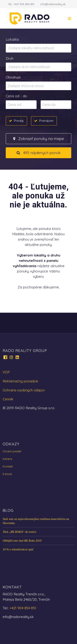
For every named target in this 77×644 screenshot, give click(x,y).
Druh (10, 58)
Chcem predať (12, 451)
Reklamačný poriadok (20, 381)
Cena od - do (16, 96)
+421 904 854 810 (24, 4)
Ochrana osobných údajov (24, 390)
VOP (6, 372)
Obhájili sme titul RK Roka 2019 (22, 541)
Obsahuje (13, 77)
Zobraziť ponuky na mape (38, 139)
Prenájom (46, 121)
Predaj (19, 121)
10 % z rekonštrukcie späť (18, 549)
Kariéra (7, 459)
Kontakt (8, 466)
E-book (7, 474)
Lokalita (12, 39)
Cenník (8, 399)
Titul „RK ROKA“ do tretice (20, 532)
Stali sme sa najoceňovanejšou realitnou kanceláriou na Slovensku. (36, 521)
